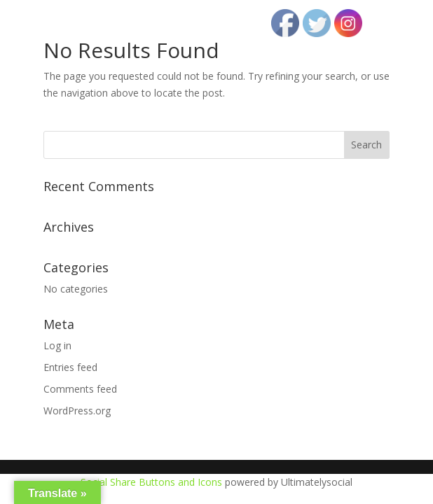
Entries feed (70, 367)
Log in (57, 345)
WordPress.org (77, 411)
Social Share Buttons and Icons (151, 482)
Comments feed (80, 389)
